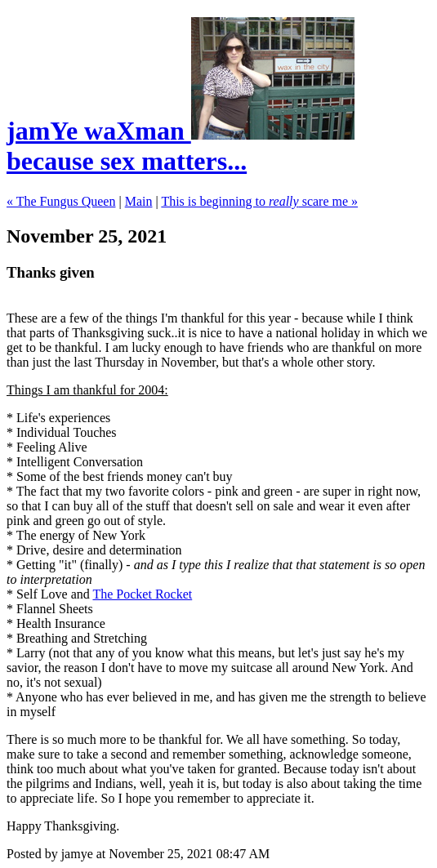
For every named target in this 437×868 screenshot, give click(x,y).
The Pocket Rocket (142, 594)
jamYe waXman (99, 131)
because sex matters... (181, 146)
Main (139, 201)
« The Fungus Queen (61, 201)
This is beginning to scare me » (259, 201)
